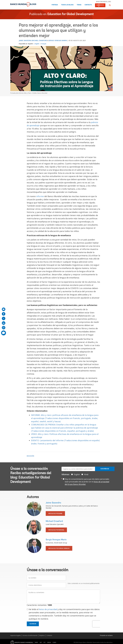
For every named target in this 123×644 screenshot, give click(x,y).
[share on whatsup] (4, 328)
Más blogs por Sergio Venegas (59, 548)
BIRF (37, 642)
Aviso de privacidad (48, 609)
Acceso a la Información (30, 635)
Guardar (33, 624)
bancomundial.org (104, 2)
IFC (45, 642)
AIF (41, 642)
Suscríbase (105, 469)
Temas (79, 5)
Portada (55, 5)
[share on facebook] (4, 314)
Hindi (86, 474)
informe (40, 196)
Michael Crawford (39, 40)
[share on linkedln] (4, 323)
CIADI (54, 642)
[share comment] (4, 333)
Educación (30, 456)
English (37, 44)
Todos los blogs (67, 5)
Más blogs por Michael (56, 530)
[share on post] (4, 318)
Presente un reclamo (106, 635)
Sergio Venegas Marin (58, 40)
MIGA (49, 642)
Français (44, 44)
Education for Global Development (71, 14)
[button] (110, 5)
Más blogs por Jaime (55, 513)
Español (30, 44)
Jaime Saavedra (25, 40)
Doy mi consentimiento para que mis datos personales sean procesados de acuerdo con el (87, 482)
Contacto (88, 5)
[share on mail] (4, 309)
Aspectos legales (16, 635)
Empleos (42, 635)
